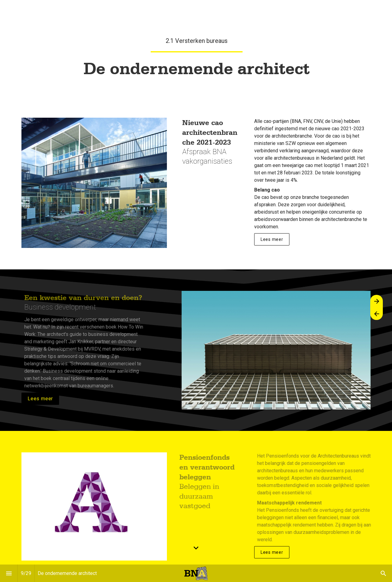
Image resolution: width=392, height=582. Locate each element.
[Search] (383, 573)
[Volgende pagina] (377, 301)
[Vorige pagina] (377, 314)
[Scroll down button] (196, 548)
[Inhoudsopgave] (9, 573)
